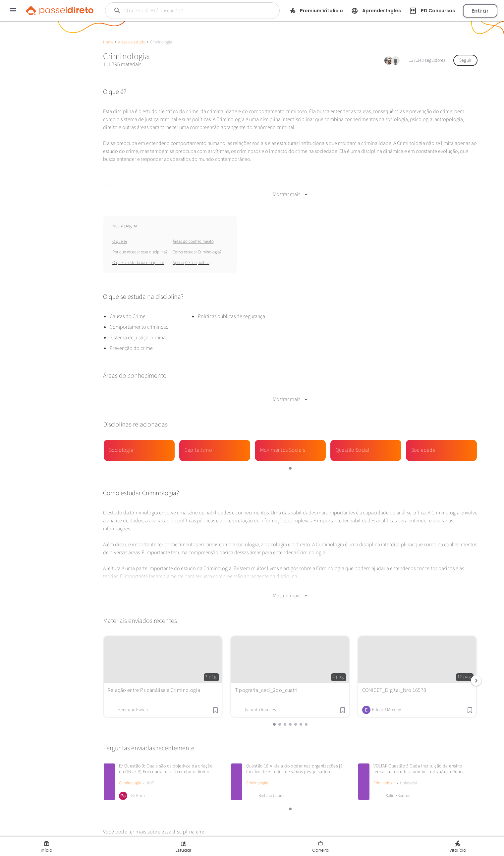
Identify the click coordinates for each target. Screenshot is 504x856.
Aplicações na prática (191, 263)
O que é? (120, 241)
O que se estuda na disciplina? (138, 263)
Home (108, 42)
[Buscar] (185, 11)
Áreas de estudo (132, 42)
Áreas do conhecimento (193, 241)
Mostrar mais (290, 194)
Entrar (480, 11)
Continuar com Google (35, 208)
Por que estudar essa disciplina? (140, 252)
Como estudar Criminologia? (197, 252)
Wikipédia (116, 841)
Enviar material (38, 237)
